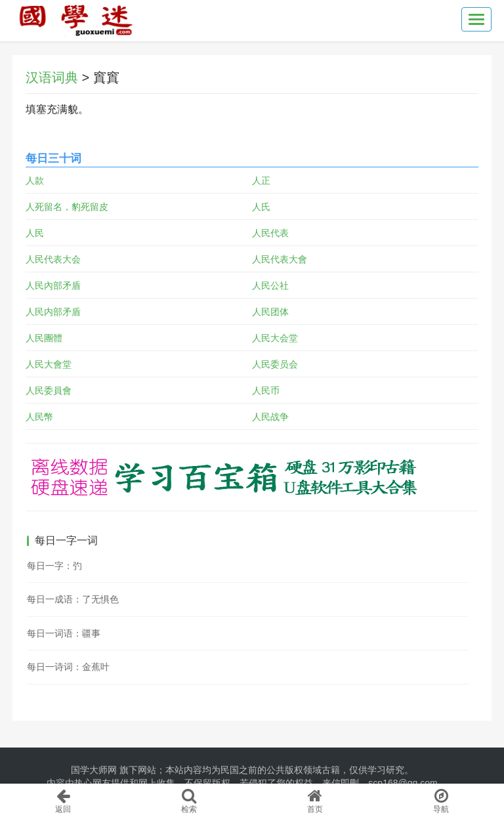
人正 (261, 180)
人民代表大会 (53, 259)
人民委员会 (275, 364)
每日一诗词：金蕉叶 (68, 667)
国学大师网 (94, 770)
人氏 (261, 207)
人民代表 (270, 233)
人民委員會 (49, 390)
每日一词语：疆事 (64, 633)
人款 (35, 180)
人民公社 (270, 285)
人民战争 (270, 417)
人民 (35, 233)
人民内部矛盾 (53, 312)
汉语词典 (52, 77)
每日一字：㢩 (54, 566)
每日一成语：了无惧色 (73, 599)
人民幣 (39, 417)
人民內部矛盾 (53, 285)
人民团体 (270, 312)
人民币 (266, 390)
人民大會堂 (49, 364)
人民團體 (44, 338)
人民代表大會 (280, 259)
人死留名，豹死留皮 (67, 207)
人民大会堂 (275, 338)
